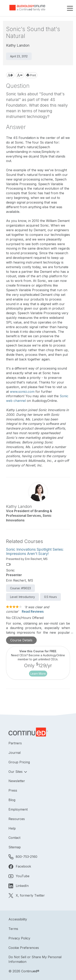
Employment (18, 809)
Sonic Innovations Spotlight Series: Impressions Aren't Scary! (35, 552)
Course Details (21, 640)
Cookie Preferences (24, 948)
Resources (17, 819)
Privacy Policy (19, 938)
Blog (12, 800)
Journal (15, 753)
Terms (13, 929)
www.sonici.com (22, 392)
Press (13, 790)
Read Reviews (33, 611)
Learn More (38, 674)
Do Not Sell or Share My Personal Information (35, 959)
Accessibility (18, 919)
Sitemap (15, 847)
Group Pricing (19, 762)
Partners (15, 743)
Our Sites (16, 772)
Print (31, 75)
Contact (14, 838)
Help (12, 828)
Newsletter (17, 781)
